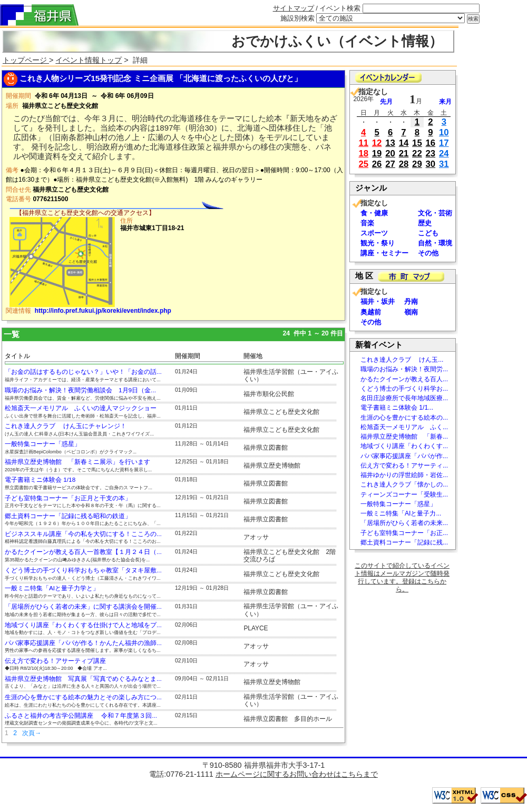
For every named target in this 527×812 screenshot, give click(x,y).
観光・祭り (378, 243)
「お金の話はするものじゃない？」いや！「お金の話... (83, 372)
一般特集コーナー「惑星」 (43, 444)
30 (431, 164)
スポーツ (374, 233)
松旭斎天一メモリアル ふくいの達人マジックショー (81, 408)
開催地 (253, 356)
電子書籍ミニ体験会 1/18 (40, 480)
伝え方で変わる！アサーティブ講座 (55, 661)
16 (431, 143)
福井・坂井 (378, 301)
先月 (386, 102)
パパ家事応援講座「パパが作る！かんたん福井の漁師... (83, 643)
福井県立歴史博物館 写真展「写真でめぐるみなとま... (83, 679)
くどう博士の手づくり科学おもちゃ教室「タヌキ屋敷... (83, 570)
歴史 (425, 223)
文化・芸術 (435, 213)
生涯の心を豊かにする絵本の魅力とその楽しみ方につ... (83, 697)
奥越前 (371, 312)
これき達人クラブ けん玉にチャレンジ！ (66, 426)
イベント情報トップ (89, 60)
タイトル (17, 356)
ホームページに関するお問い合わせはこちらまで (297, 774)
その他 (428, 253)
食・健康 (374, 213)
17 (444, 143)
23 (431, 154)
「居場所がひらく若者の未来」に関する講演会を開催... (83, 607)
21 (404, 154)
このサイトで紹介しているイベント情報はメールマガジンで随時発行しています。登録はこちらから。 (402, 577)
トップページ (26, 60)
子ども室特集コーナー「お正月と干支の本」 (68, 498)
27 (390, 164)
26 (377, 164)
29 (417, 164)
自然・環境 (435, 243)
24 (444, 154)
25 (363, 164)
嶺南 (411, 312)
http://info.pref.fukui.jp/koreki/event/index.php (103, 311)
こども (428, 233)
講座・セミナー (384, 253)
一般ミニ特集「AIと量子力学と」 (52, 588)
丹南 (411, 301)
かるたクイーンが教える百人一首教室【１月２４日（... (83, 552)
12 (377, 143)
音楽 (367, 223)
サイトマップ (294, 8)
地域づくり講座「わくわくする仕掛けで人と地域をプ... (83, 625)
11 (363, 143)
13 (390, 143)
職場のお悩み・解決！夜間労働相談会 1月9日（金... (80, 390)
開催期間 (188, 356)
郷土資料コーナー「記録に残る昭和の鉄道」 (68, 516)
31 (444, 164)
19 (377, 154)
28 (404, 164)
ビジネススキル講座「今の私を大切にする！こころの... (83, 534)
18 (363, 154)
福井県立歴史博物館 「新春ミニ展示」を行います (77, 462)
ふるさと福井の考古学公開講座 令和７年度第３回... (81, 716)
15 (417, 143)
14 (404, 143)
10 (444, 132)
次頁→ (32, 733)
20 (390, 154)
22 (417, 154)
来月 (445, 102)
